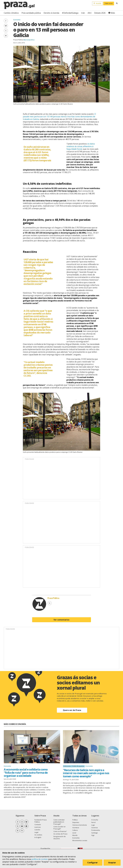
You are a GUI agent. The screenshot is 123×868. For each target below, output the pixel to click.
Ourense (95, 828)
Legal (36, 832)
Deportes (76, 822)
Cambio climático (11, 13)
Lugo (93, 825)
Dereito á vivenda (51, 13)
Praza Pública (18, 40)
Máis (113, 13)
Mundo (75, 835)
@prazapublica (29, 40)
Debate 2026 (100, 13)
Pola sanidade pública (31, 13)
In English (38, 837)
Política (75, 820)
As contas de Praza (60, 834)
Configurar (92, 863)
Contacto (38, 824)
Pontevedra (96, 830)
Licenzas (38, 827)
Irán (83, 13)
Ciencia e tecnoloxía (80, 825)
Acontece (76, 828)
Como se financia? (60, 831)
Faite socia (109, 3)
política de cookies (40, 859)
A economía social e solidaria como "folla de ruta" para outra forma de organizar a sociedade (26, 772)
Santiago (95, 833)
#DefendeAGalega (70, 13)
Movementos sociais (80, 840)
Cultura (75, 830)
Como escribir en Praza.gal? (59, 828)
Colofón (37, 830)
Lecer (74, 833)
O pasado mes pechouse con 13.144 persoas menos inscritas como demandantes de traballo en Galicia (59, 117)
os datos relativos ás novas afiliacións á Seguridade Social (81, 146)
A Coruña (95, 820)
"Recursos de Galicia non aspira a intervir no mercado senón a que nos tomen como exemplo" (86, 773)
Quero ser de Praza (72, 710)
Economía (17, 20)
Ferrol (93, 822)
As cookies (38, 835)
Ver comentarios (61, 620)
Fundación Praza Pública (41, 821)
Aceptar (112, 863)
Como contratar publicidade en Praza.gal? (59, 822)
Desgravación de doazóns (60, 837)
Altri (90, 13)
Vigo (93, 835)
